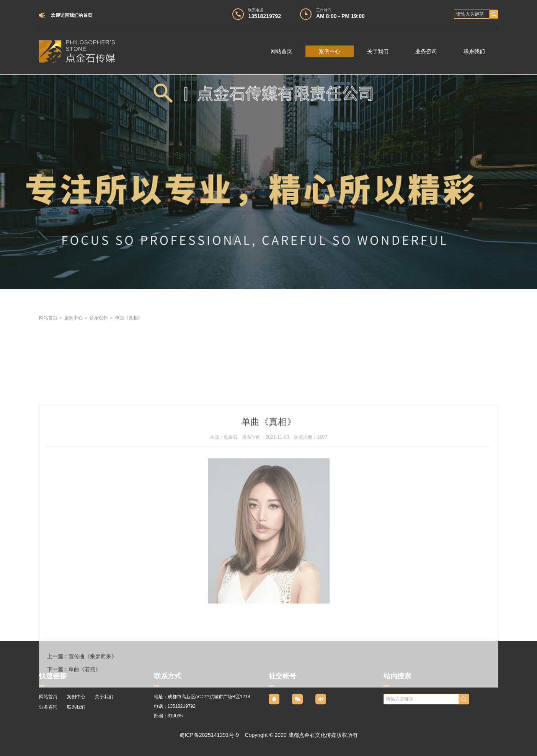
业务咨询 (426, 51)
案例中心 (330, 51)
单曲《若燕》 (85, 730)
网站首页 (281, 51)
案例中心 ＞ (77, 326)
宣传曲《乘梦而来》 (93, 717)
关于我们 (378, 51)
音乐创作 (99, 326)
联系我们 (474, 51)
